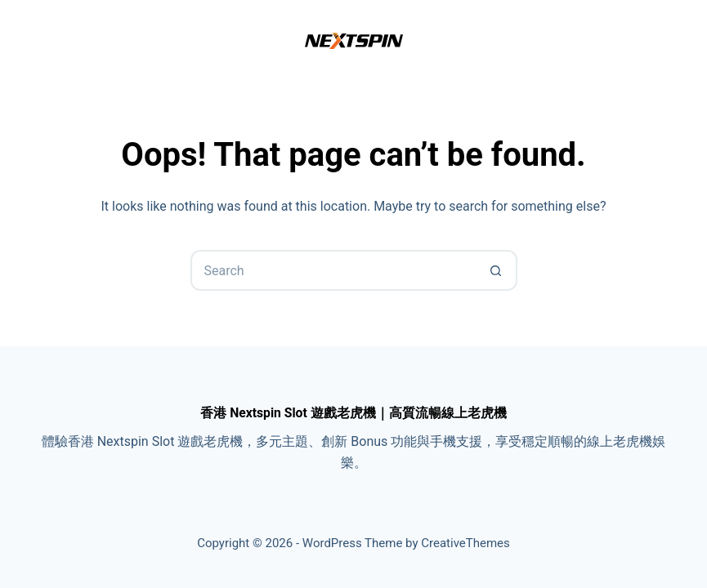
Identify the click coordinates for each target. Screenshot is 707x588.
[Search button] (497, 270)
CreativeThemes (465, 543)
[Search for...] (333, 270)
